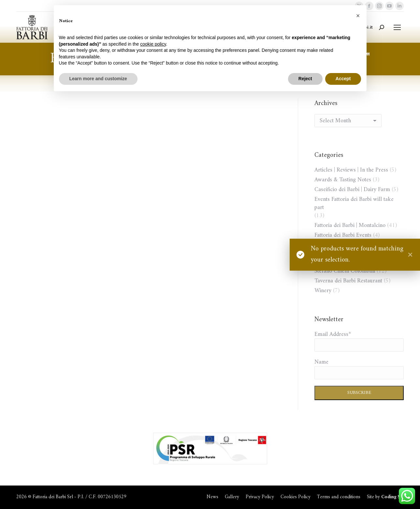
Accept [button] (343, 79)
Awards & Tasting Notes (343, 180)
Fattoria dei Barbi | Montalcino (350, 225)
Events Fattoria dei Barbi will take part (354, 203)
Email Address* (333, 334)
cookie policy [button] (153, 44)
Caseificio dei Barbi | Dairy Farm (352, 190)
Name (321, 362)
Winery (323, 291)
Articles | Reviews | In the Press (351, 170)
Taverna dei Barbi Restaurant (348, 281)
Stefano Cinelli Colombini (345, 271)
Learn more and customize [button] (98, 79)
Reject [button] (305, 79)
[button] (358, 16)
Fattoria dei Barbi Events (343, 235)
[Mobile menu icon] (397, 27)
